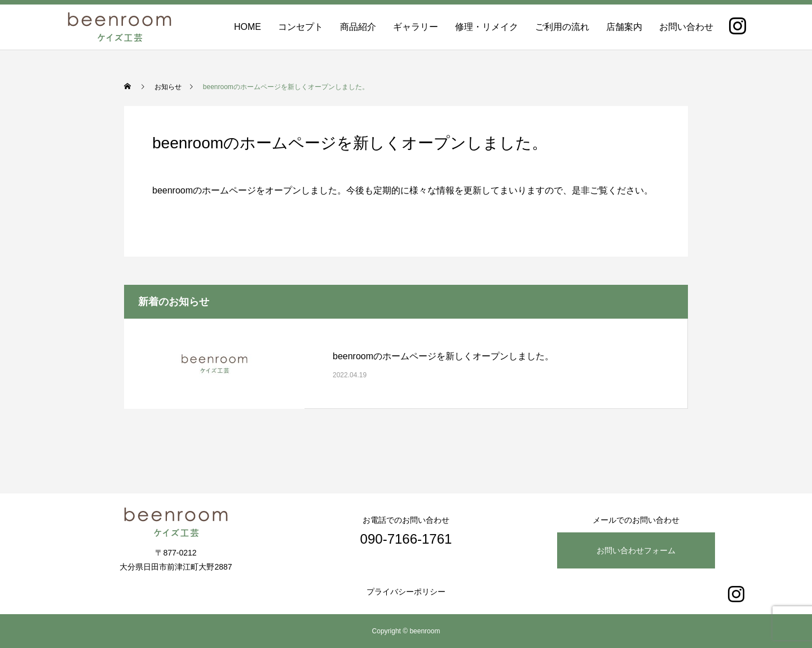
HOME (248, 27)
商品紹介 (358, 27)
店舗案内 (624, 27)
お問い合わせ (686, 27)
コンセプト (301, 27)
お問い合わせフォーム (636, 550)
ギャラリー (416, 27)
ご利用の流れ (562, 27)
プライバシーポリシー (406, 592)
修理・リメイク (487, 27)
